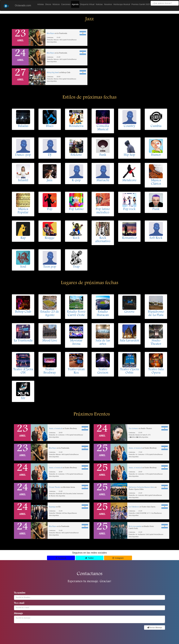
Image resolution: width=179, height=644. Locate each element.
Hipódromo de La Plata (156, 314)
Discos (48, 4)
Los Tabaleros (134, 507)
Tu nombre (20, 593)
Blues (50, 126)
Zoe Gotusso (133, 429)
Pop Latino (76, 209)
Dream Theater (55, 487)
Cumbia (156, 126)
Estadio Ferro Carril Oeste (76, 314)
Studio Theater (156, 342)
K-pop (76, 181)
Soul (23, 267)
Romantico (129, 238)
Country (129, 126)
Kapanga (52, 507)
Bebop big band (53, 73)
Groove (129, 312)
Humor (156, 155)
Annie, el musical (56, 429)
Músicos (56, 4)
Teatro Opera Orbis (129, 371)
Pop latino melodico (103, 211)
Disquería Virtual (87, 4)
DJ (50, 155)
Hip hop (129, 155)
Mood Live (50, 341)
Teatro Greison (103, 371)
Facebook (61, 558)
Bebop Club (23, 312)
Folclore (76, 155)
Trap (76, 267)
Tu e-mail (19, 603)
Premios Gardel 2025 (141, 4)
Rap (23, 238)
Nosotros (108, 4)
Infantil (23, 181)
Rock (76, 238)
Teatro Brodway (50, 371)
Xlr (23, 398)
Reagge (50, 238)
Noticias (99, 4)
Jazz (50, 181)
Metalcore (129, 181)
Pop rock (129, 209)
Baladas (23, 126)
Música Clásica (156, 182)
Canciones (66, 4)
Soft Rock (156, 238)
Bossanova (76, 126)
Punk (156, 209)
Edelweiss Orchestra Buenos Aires (141, 487)
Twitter (89, 558)
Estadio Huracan (103, 314)
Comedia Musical (103, 128)
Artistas (41, 4)
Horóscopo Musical (122, 4)
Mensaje (18, 614)
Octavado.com (23, 5)
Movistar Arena (76, 342)
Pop (50, 209)
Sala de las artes (103, 342)
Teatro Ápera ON (23, 371)
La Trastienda (23, 341)
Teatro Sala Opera (156, 371)
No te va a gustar (135, 526)
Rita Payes (51, 33)
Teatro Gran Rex (76, 371)
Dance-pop (23, 155)
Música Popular (23, 211)
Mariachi (103, 181)
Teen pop (50, 267)
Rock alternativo (103, 240)
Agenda (75, 4)
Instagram (118, 558)
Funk (103, 155)
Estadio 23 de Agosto (50, 314)
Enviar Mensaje (155, 628)
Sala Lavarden (129, 341)
